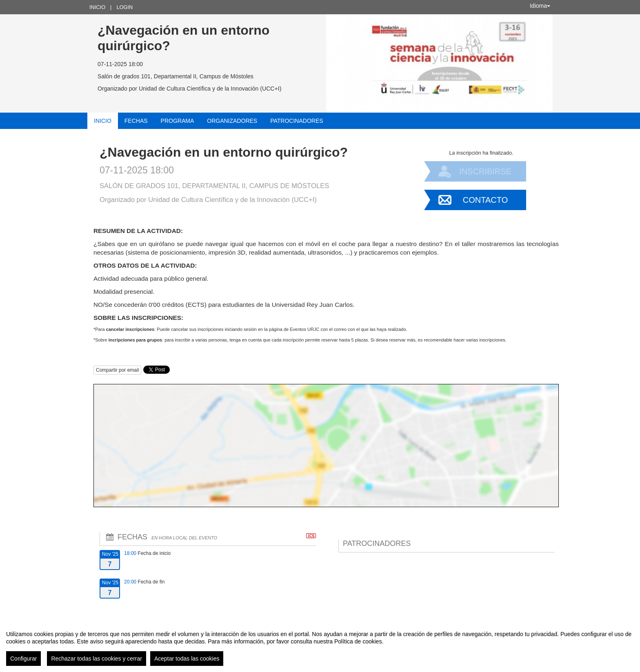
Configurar (23, 659)
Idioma (540, 6)
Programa (178, 121)
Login (124, 7)
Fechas (136, 121)
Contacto (485, 200)
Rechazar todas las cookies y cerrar (97, 659)
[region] (320, 645)
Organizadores (232, 121)
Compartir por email (117, 370)
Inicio (97, 7)
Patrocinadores (297, 121)
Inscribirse (485, 171)
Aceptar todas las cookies (187, 659)
